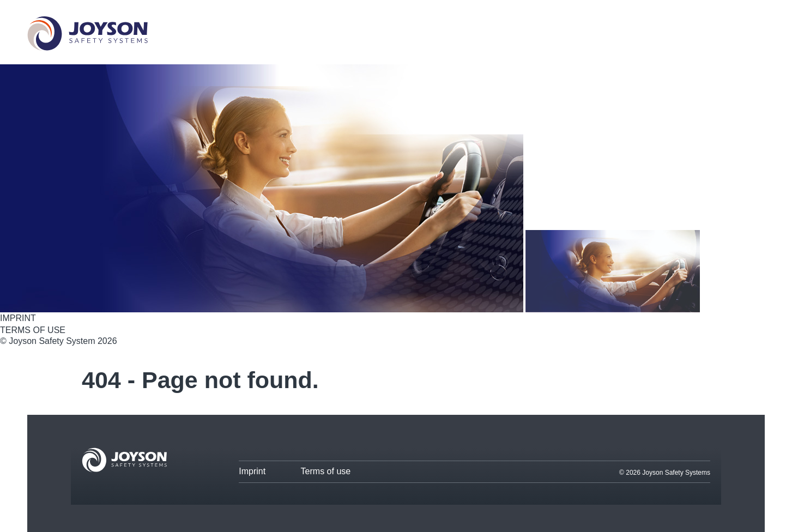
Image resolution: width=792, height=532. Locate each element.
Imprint (252, 471)
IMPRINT (18, 318)
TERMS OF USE (33, 330)
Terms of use (326, 471)
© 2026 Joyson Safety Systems (665, 473)
